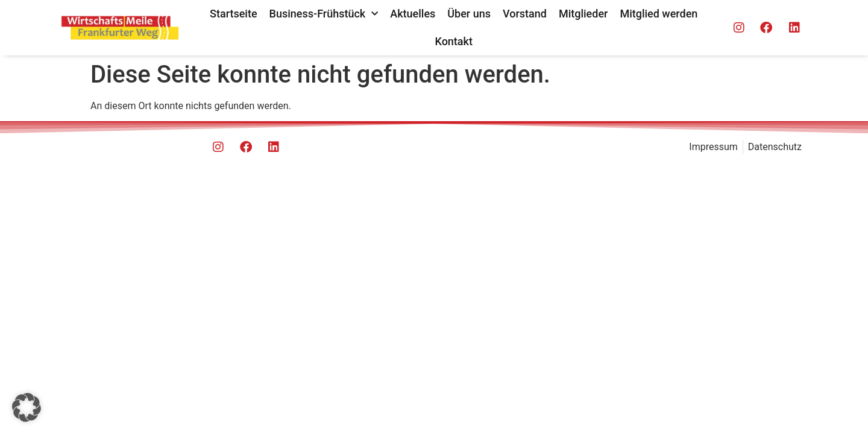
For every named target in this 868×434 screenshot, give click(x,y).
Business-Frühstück (324, 14)
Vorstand (525, 14)
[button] (27, 407)
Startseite (234, 14)
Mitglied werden (659, 14)
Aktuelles (413, 14)
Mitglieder (583, 14)
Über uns (469, 14)
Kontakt (454, 41)
